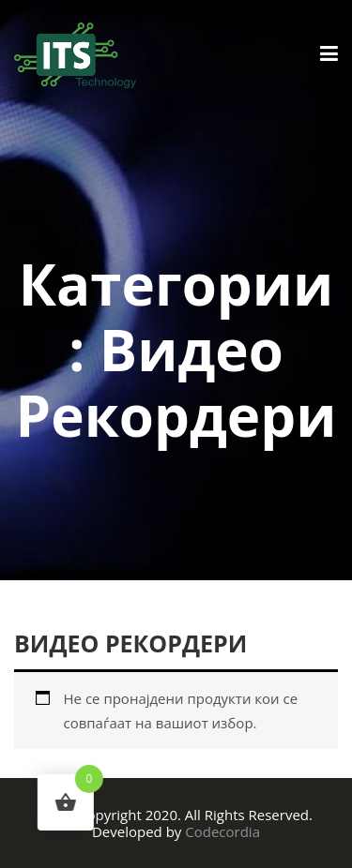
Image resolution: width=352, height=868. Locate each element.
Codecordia (222, 831)
